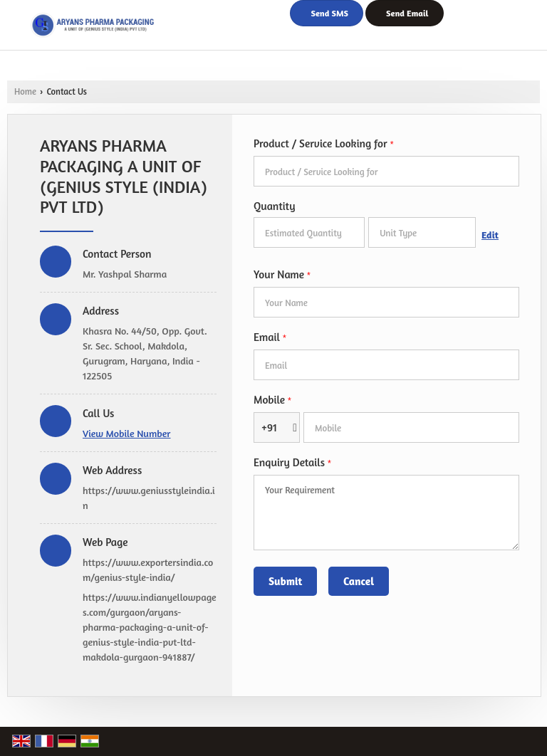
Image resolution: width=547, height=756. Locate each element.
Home (25, 91)
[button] (127, 433)
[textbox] (422, 232)
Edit (490, 235)
